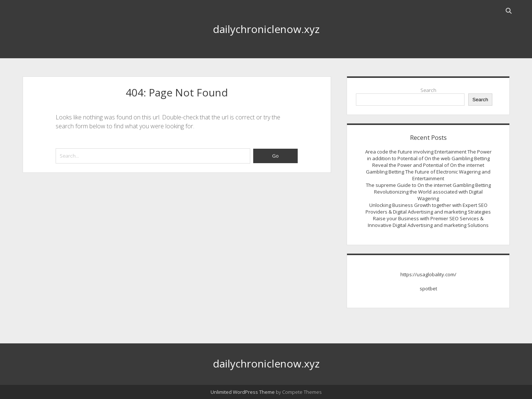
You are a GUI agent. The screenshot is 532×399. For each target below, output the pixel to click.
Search (428, 90)
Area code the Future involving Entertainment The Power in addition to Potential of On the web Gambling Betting (428, 155)
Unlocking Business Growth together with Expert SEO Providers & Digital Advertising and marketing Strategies (428, 208)
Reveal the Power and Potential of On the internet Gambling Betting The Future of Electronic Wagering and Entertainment (428, 172)
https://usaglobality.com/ (428, 274)
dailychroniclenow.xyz (266, 29)
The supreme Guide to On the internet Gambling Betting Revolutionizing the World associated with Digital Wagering (428, 192)
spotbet (428, 288)
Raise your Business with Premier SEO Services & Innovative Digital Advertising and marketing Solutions (428, 222)
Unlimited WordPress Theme (243, 392)
